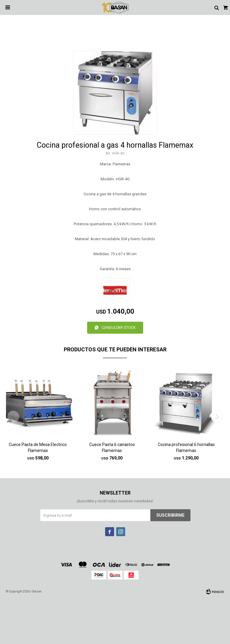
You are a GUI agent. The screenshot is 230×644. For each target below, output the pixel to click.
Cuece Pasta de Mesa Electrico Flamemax (38, 448)
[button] (217, 417)
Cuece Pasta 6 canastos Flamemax (112, 448)
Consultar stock (119, 328)
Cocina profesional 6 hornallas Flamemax (186, 448)
